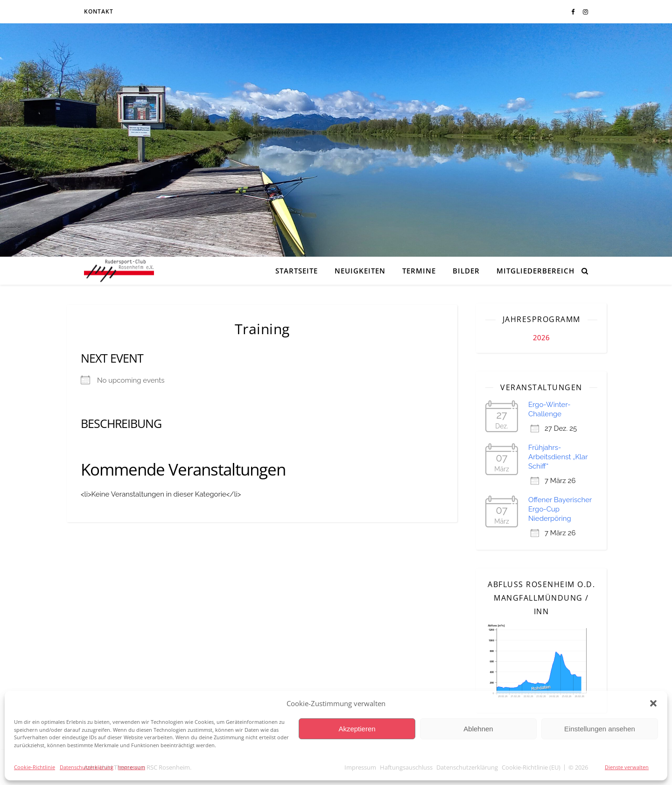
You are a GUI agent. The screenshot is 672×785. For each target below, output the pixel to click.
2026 (541, 337)
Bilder (466, 271)
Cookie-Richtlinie (35, 767)
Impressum (132, 767)
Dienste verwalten (627, 767)
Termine (419, 271)
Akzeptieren (357, 729)
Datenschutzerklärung (87, 767)
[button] (653, 703)
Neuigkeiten (360, 271)
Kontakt (99, 11)
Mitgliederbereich (535, 271)
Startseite (297, 271)
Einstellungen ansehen (600, 729)
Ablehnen (478, 729)
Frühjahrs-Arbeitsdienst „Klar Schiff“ (558, 457)
